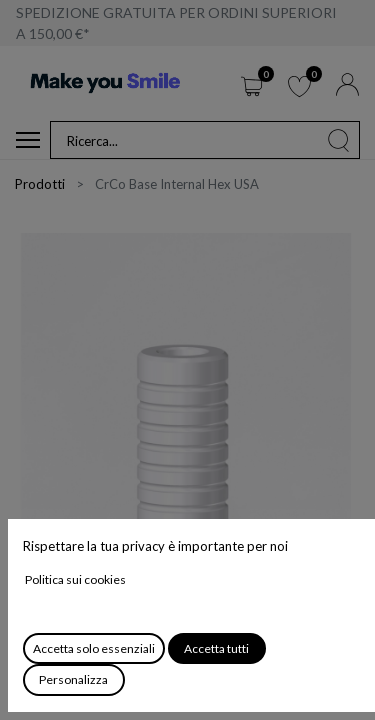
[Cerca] (339, 140)
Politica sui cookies (75, 579)
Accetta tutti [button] (216, 648)
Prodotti (40, 184)
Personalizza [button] (73, 679)
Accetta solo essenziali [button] (94, 648)
